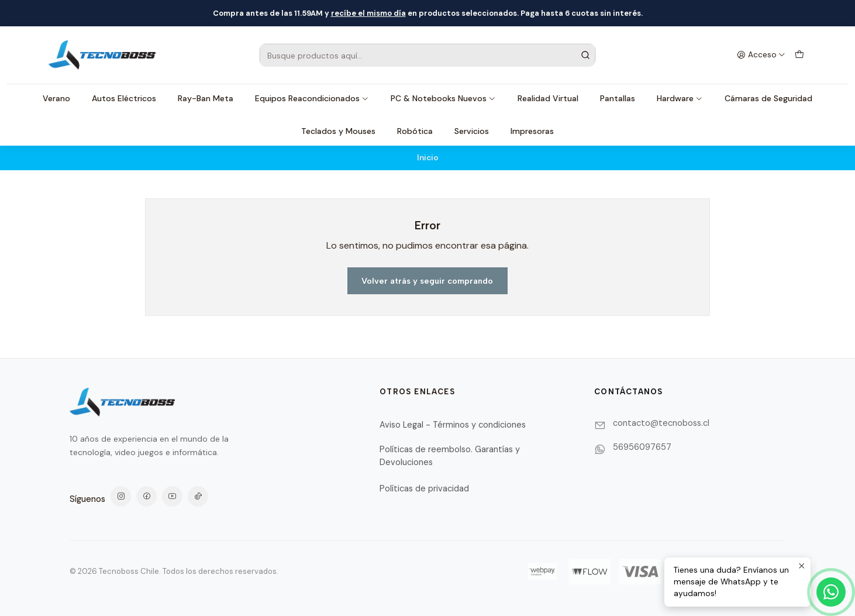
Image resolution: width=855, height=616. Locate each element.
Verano (56, 98)
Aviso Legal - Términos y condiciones (453, 425)
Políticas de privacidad (424, 488)
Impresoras (532, 131)
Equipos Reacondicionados (312, 98)
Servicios (472, 131)
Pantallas (618, 98)
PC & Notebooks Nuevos (443, 98)
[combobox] (427, 55)
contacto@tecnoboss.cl (661, 423)
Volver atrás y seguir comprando (427, 281)
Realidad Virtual (548, 98)
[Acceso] (761, 55)
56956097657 (642, 447)
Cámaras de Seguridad (768, 98)
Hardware (680, 98)
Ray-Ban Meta (206, 98)
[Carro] (799, 55)
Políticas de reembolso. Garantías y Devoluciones (450, 456)
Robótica (415, 131)
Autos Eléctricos (124, 98)
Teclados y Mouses (338, 131)
